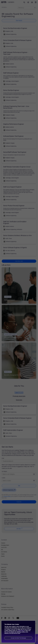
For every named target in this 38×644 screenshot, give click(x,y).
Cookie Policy (21, 631)
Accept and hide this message (18, 638)
